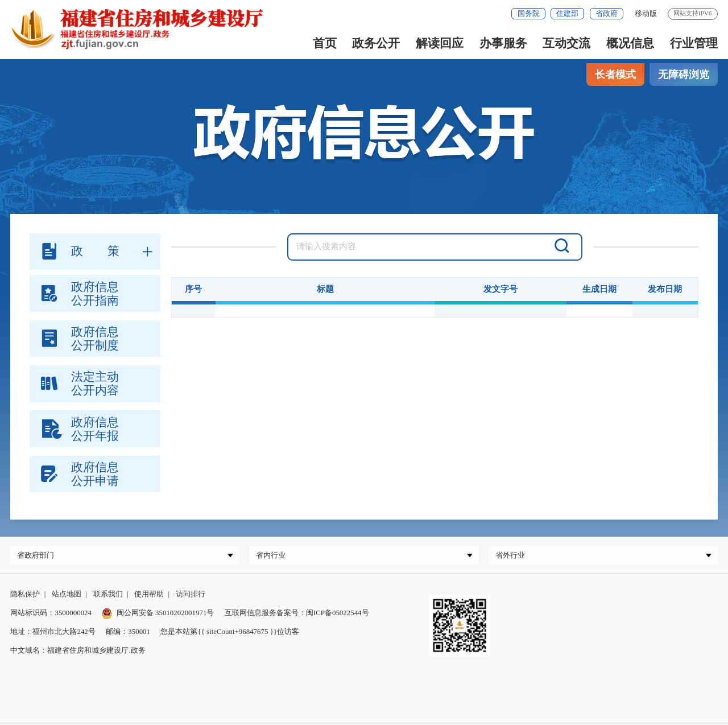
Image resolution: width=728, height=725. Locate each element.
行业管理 (694, 43)
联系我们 (108, 597)
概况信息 (630, 43)
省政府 (607, 13)
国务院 (529, 13)
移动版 (646, 13)
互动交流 (566, 43)
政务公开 (376, 43)
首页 (325, 43)
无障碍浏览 (684, 75)
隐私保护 (25, 597)
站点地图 (67, 597)
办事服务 (503, 43)
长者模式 (615, 75)
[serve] (143, 28)
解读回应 (440, 43)
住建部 (567, 13)
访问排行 (191, 597)
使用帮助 (149, 597)
